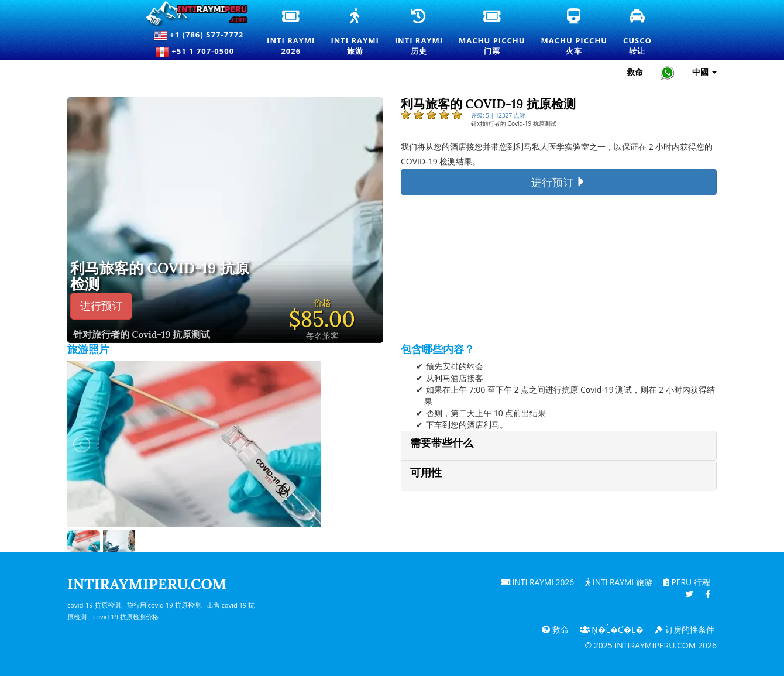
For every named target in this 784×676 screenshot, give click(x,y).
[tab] (559, 446)
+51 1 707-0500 (198, 52)
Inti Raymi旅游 (355, 33)
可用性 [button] (426, 473)
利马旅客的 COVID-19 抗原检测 (160, 277)
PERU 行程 (686, 582)
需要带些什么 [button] (442, 443)
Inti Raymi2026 (291, 33)
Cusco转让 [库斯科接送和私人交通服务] (638, 33)
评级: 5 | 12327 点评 (498, 115)
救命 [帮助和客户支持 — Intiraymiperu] (635, 72)
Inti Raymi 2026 (535, 582)
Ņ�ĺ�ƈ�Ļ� (611, 629)
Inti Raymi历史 (419, 33)
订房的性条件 (685, 629)
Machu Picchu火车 (574, 33)
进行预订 (101, 306)
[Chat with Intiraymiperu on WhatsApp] (668, 72)
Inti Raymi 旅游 (617, 582)
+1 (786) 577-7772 (198, 36)
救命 (553, 629)
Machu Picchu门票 (492, 33)
